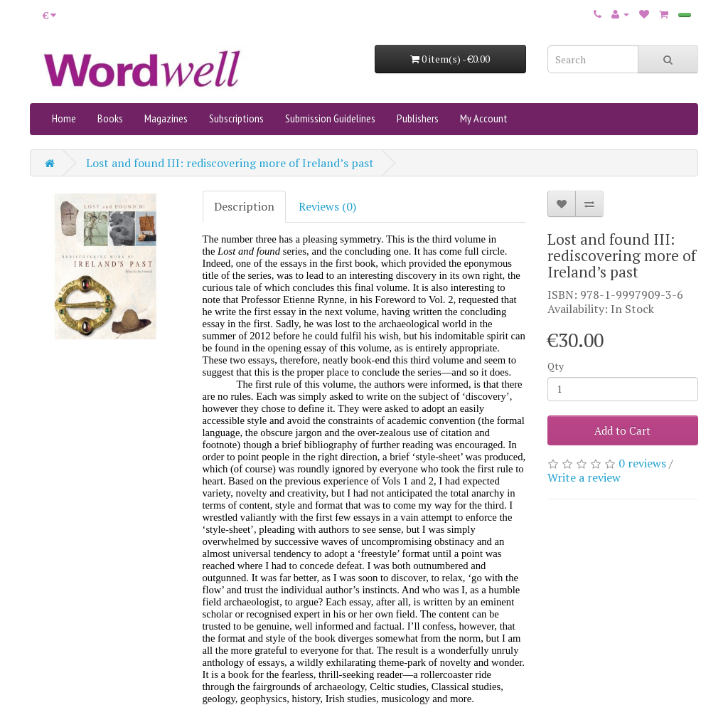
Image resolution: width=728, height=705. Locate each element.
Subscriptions (236, 118)
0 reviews (642, 463)
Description (244, 206)
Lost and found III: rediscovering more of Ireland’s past (230, 163)
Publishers (418, 118)
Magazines (166, 118)
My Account (484, 118)
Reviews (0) (327, 206)
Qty (556, 366)
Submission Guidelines (330, 118)
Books (110, 118)
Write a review (584, 477)
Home (64, 118)
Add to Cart (622, 430)
